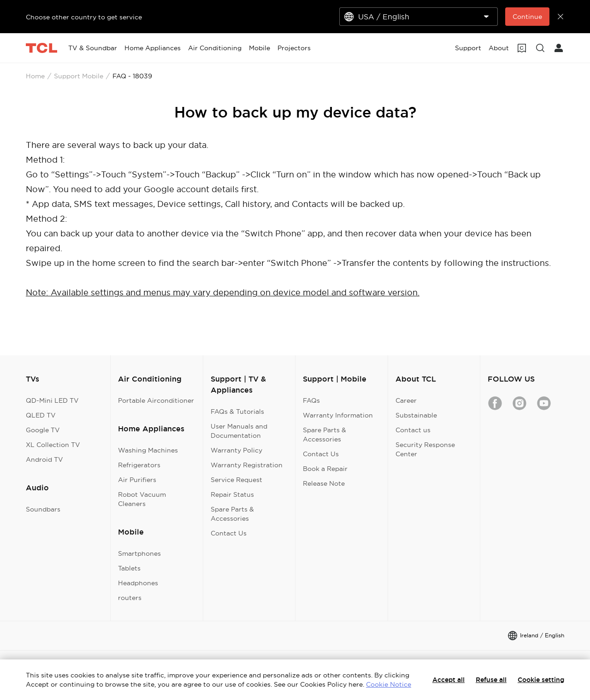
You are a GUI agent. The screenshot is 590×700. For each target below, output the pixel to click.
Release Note (324, 483)
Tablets (129, 568)
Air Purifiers (137, 480)
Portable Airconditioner (156, 400)
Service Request (236, 480)
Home (35, 76)
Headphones (138, 583)
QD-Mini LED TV (52, 400)
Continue (527, 17)
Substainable (416, 415)
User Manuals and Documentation (239, 431)
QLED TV (41, 415)
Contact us (413, 430)
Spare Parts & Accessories (232, 514)
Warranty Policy (236, 450)
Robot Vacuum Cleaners (142, 499)
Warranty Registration (247, 465)
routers (130, 598)
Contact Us (229, 533)
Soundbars (43, 509)
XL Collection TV (53, 445)
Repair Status (232, 494)
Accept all (448, 680)
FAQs (311, 400)
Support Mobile (79, 76)
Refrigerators (139, 465)
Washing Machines (148, 450)
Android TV (44, 459)
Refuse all (491, 680)
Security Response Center (425, 449)
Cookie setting (541, 680)
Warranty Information (338, 415)
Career (406, 400)
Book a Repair (325, 469)
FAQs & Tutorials (237, 412)
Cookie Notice (389, 684)
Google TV (43, 430)
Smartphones (139, 553)
